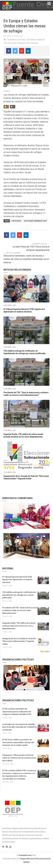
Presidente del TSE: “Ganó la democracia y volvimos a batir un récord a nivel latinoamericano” (20, 610)
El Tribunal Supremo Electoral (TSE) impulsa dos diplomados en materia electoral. (17, 580)
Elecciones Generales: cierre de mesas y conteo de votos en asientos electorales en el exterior (26, 259)
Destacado (16, 221)
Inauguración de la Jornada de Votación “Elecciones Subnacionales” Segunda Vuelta (19, 641)
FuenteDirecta (25, 855)
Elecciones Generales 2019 (19, 43)
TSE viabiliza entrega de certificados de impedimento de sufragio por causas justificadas (19, 595)
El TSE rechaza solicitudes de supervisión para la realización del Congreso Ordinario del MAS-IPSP (17, 712)
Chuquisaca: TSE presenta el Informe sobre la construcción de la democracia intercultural (19, 758)
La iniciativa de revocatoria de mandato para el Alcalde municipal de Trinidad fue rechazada (20, 727)
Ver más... (46, 651)
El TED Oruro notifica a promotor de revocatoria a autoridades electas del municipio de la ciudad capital (18, 742)
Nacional (35, 43)
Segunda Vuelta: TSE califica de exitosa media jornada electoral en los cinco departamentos (19, 626)
